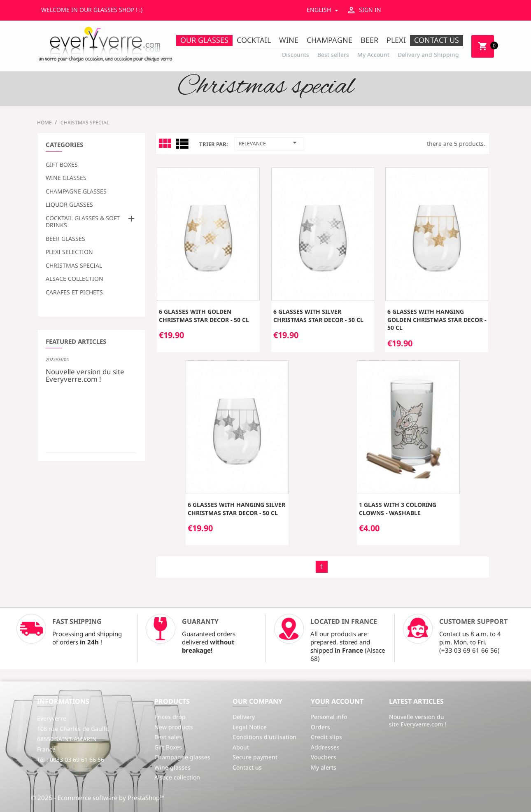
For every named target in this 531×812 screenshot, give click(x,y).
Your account (337, 701)
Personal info (329, 717)
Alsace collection (75, 279)
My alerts (324, 767)
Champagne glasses (76, 191)
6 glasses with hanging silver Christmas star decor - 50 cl (236, 509)
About (241, 747)
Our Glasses (204, 40)
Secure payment (255, 757)
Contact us (437, 40)
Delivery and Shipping (428, 55)
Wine (289, 40)
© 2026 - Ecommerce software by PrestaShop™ (98, 798)
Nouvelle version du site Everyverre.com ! (85, 375)
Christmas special (74, 266)
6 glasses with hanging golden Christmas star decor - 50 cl (437, 320)
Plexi (396, 40)
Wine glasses (66, 178)
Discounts (296, 55)
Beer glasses (65, 239)
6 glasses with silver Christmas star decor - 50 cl (318, 316)
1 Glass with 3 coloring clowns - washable (398, 509)
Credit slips (326, 737)
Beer (369, 40)
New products (174, 727)
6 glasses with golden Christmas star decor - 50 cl (204, 316)
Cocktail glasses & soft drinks (83, 222)
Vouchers (324, 757)
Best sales (168, 737)
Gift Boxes (62, 165)
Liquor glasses (69, 205)
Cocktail (254, 40)
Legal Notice (250, 727)
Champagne (330, 40)
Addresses (325, 747)
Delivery (244, 717)
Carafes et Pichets (74, 292)
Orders (320, 727)
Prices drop (170, 717)
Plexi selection (69, 252)
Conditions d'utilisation (264, 737)
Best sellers (333, 55)
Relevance (269, 142)
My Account (373, 55)
